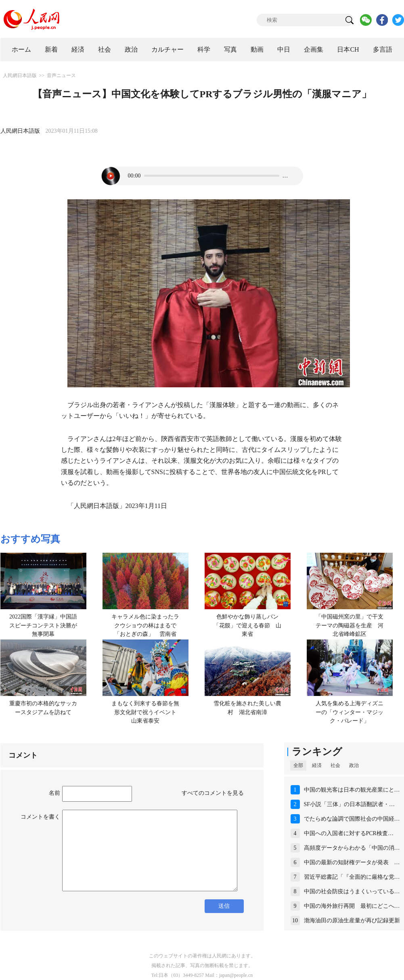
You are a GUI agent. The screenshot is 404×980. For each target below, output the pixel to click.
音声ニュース (61, 75)
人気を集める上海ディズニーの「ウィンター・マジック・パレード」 (350, 712)
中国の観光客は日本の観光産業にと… (352, 790)
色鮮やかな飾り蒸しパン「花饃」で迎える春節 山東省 (247, 625)
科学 (204, 49)
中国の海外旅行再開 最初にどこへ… (352, 906)
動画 (257, 49)
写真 (230, 49)
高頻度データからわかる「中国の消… (352, 848)
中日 (284, 49)
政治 (131, 49)
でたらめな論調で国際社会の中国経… (352, 819)
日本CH (348, 49)
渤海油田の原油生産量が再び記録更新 (352, 920)
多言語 (383, 49)
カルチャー (167, 49)
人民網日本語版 (20, 75)
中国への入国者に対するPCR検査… (349, 833)
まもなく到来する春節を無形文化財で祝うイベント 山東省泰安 (147, 712)
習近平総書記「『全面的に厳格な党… (352, 877)
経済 (78, 49)
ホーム (21, 49)
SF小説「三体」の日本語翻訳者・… (350, 804)
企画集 (314, 49)
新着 (51, 49)
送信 (224, 906)
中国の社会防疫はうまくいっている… (352, 891)
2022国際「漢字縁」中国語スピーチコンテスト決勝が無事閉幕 (43, 625)
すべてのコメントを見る (213, 793)
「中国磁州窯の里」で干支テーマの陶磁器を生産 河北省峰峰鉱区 (350, 625)
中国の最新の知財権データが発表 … (352, 862)
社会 (105, 49)
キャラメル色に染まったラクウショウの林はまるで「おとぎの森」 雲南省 (145, 625)
